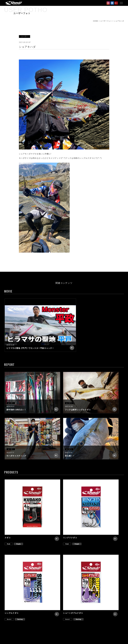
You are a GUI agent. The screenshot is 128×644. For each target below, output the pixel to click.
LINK (91, 614)
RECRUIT (93, 602)
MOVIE (48, 614)
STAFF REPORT (52, 606)
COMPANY (93, 598)
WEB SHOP (94, 618)
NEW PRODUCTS (53, 598)
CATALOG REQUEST (98, 610)
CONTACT (93, 606)
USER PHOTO (51, 610)
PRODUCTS (50, 602)
